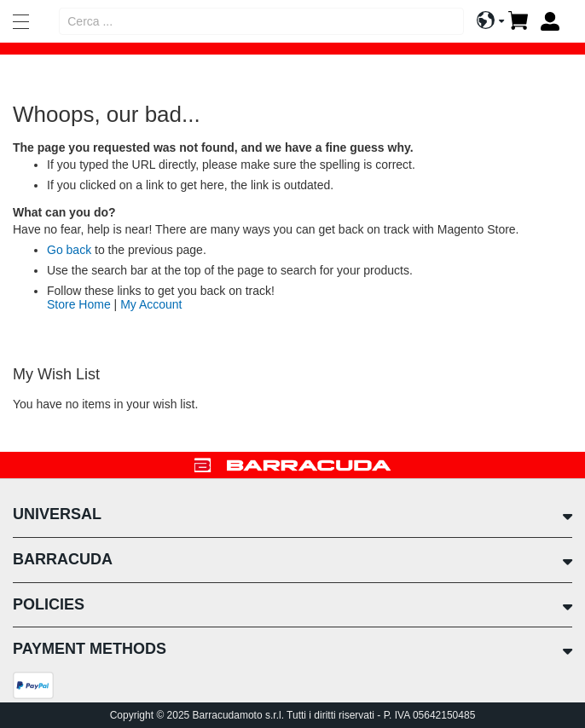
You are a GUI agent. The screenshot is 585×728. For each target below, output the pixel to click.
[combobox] (261, 21)
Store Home (79, 304)
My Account (151, 304)
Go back (69, 250)
